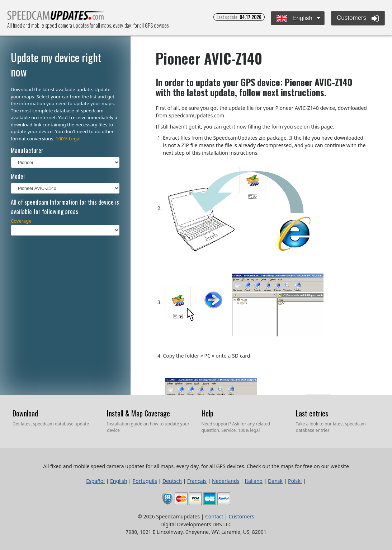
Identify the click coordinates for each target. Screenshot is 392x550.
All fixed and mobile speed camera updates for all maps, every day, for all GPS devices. (56, 17)
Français (197, 481)
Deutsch (172, 481)
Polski (295, 481)
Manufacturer (27, 150)
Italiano (254, 481)
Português (145, 481)
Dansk (275, 481)
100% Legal (68, 139)
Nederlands (226, 481)
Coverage (21, 221)
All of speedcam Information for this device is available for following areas (65, 207)
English (294, 18)
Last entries (312, 413)
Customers (358, 18)
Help (207, 413)
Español (95, 481)
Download (25, 413)
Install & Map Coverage (138, 413)
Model (18, 176)
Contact (214, 516)
